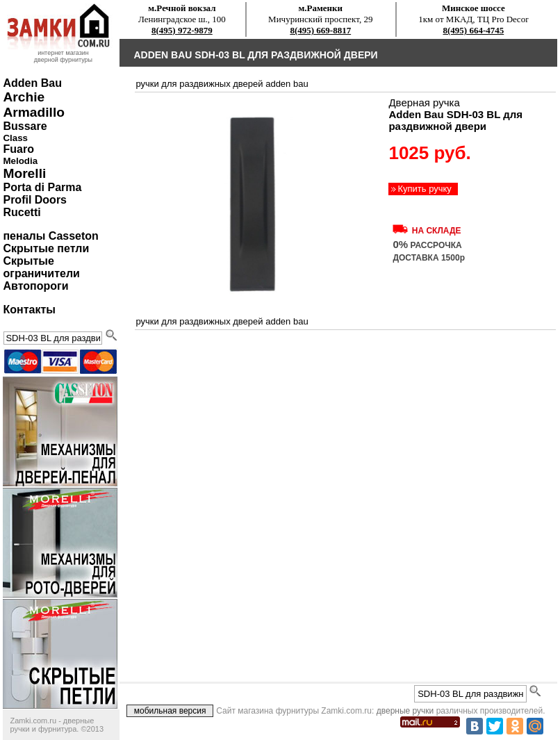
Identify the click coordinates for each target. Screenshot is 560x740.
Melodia (20, 161)
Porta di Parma (42, 187)
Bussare (25, 126)
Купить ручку (424, 189)
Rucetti (22, 212)
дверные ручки (405, 711)
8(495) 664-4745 (474, 30)
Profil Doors (35, 200)
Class (15, 138)
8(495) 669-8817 (320, 30)
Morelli (24, 173)
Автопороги (35, 286)
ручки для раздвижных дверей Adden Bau (222, 84)
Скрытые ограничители (41, 267)
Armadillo (34, 112)
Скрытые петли (46, 248)
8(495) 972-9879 (182, 30)
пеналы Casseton (50, 236)
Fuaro (18, 149)
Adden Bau (32, 83)
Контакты (29, 310)
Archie (24, 97)
